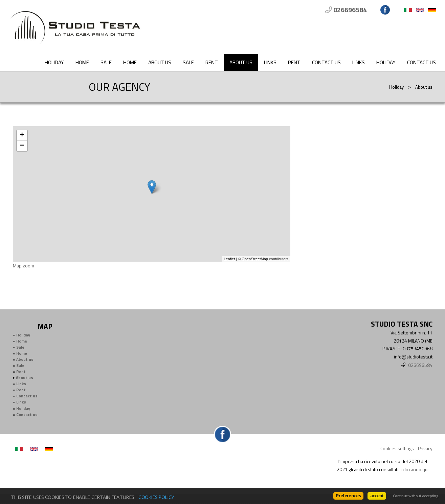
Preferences (348, 496)
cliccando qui (416, 469)
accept (377, 496)
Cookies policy (156, 497)
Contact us (326, 62)
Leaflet (229, 259)
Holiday (54, 62)
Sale (106, 62)
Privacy (425, 448)
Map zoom (24, 266)
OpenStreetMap (255, 259)
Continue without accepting (416, 496)
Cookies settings (397, 448)
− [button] (22, 146)
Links (270, 62)
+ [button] (22, 135)
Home (82, 62)
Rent (212, 62)
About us (160, 62)
